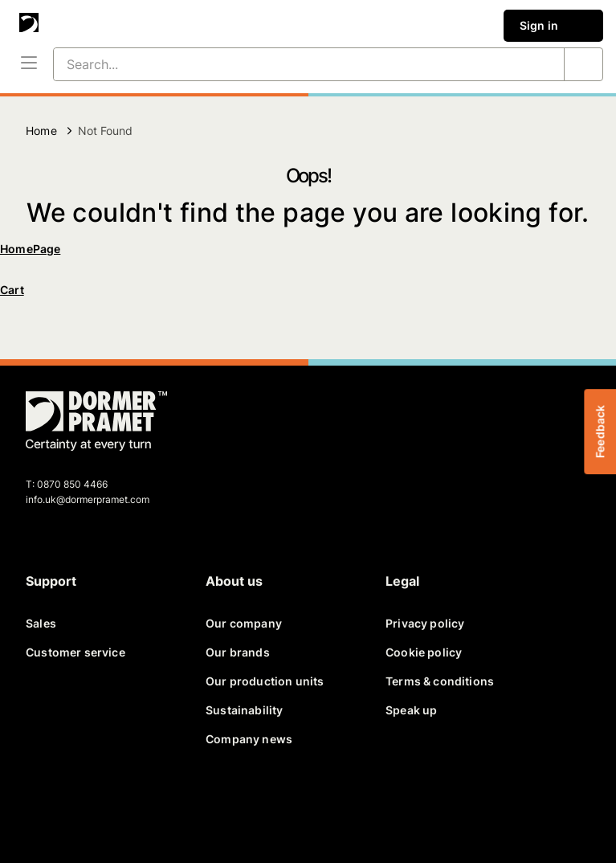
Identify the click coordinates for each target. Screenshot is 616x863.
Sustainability (244, 710)
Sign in (553, 26)
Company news (249, 739)
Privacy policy (425, 623)
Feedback (600, 431)
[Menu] (29, 64)
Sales (41, 623)
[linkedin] (122, 805)
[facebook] (45, 805)
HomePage (30, 249)
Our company (244, 623)
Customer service (75, 652)
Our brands (238, 652)
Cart (12, 290)
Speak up (411, 710)
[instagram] (199, 805)
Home (41, 131)
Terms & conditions (440, 681)
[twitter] (84, 805)
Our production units (265, 681)
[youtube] (161, 805)
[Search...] (290, 64)
